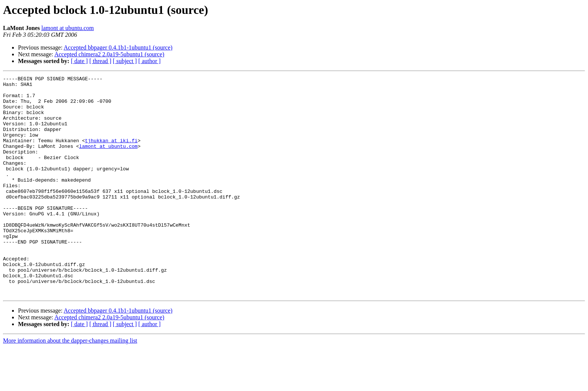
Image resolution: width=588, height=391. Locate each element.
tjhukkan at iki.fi (111, 154)
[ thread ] (100, 61)
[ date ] (79, 61)
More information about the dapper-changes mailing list (70, 384)
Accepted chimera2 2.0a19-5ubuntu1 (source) (109, 54)
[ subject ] (125, 61)
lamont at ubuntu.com (67, 28)
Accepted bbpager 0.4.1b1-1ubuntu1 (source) (118, 47)
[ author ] (150, 61)
